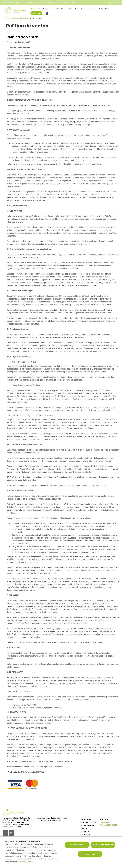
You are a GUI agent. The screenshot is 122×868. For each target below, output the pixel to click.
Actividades (59, 8)
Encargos (79, 8)
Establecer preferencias (103, 845)
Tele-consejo (103, 8)
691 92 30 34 (71, 2)
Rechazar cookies (90, 854)
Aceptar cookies (77, 845)
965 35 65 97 (56, 2)
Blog (69, 8)
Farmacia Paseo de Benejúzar (18, 18)
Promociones (36, 13)
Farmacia (35, 8)
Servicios (46, 8)
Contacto (90, 8)
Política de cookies (27, 862)
